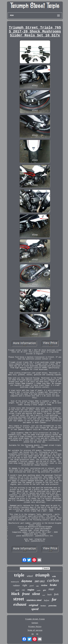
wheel (30, 576)
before (47, 600)
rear (51, 589)
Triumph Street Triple (35, 619)
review (44, 585)
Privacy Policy (35, 627)
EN (33, 634)
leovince (43, 606)
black (15, 594)
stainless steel (34, 600)
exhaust (20, 604)
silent (36, 594)
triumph (42, 575)
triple (19, 575)
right (25, 585)
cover (17, 590)
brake (53, 585)
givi (44, 590)
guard (32, 586)
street (19, 599)
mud (44, 595)
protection (53, 606)
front (26, 594)
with (54, 576)
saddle (39, 590)
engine (31, 590)
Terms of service (35, 630)
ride (23, 590)
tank (37, 586)
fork (56, 594)
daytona (27, 581)
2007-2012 (40, 581)
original (33, 605)
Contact (35, 623)
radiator (16, 585)
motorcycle (15, 582)
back (49, 595)
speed (35, 609)
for (54, 599)
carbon (53, 580)
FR (37, 634)
